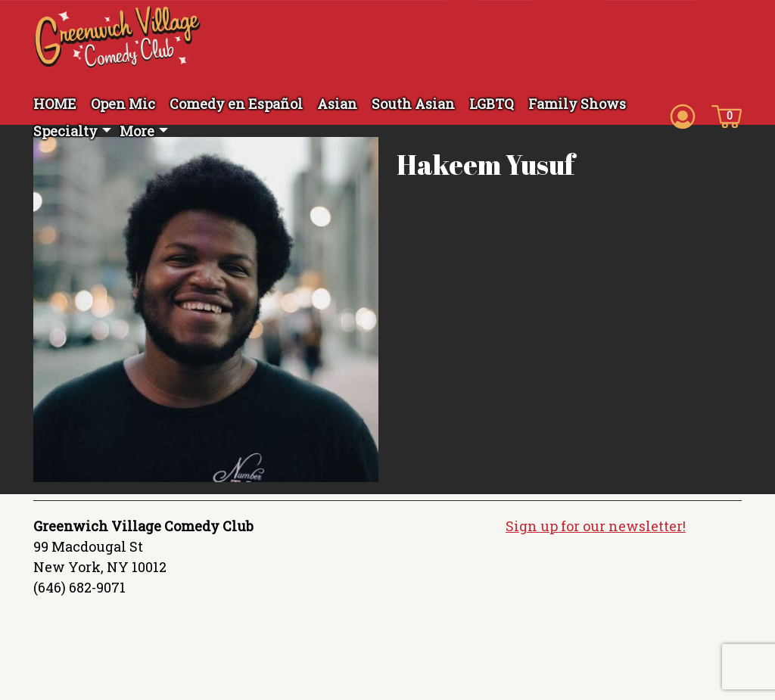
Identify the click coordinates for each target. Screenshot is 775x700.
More (137, 131)
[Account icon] (683, 115)
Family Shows (577, 104)
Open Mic (123, 104)
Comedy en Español (236, 104)
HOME (55, 104)
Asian (337, 104)
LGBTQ (492, 104)
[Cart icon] (727, 115)
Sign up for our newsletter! (596, 526)
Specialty (65, 131)
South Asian (413, 104)
